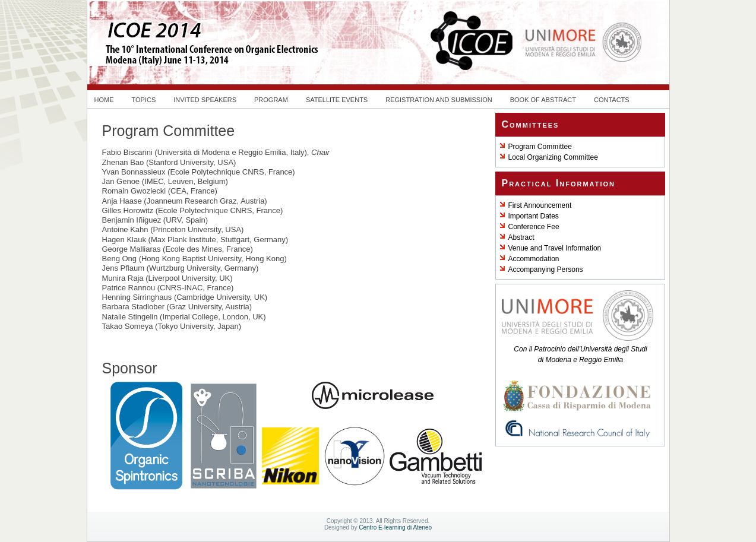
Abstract (521, 237)
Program (271, 100)
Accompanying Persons (546, 270)
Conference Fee (534, 227)
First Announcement (540, 205)
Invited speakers (205, 100)
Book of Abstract (543, 100)
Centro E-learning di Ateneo (395, 527)
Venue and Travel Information (555, 248)
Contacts (612, 100)
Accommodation (534, 259)
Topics (144, 100)
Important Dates (534, 216)
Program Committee (540, 147)
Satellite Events (337, 100)
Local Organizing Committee (553, 157)
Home (104, 100)
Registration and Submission (439, 100)
